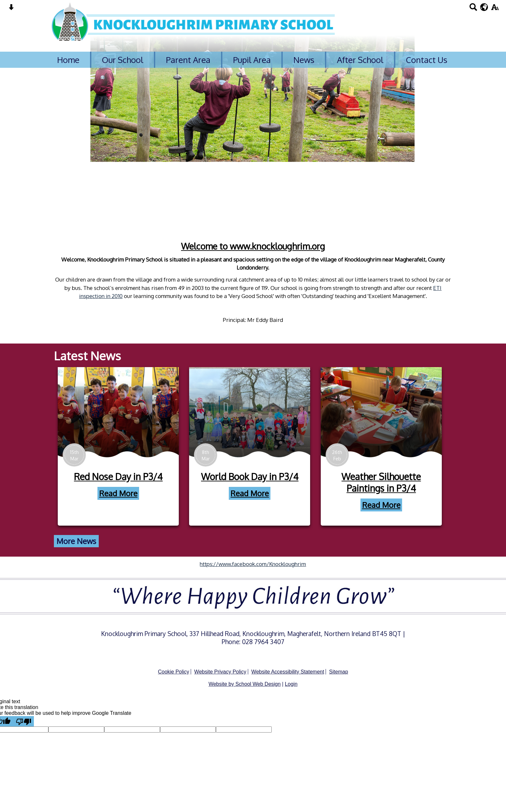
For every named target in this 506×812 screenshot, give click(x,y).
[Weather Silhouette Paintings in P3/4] (397, 412)
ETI (421, 288)
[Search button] (473, 9)
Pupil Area (252, 60)
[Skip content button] (11, 9)
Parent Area (188, 60)
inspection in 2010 (85, 296)
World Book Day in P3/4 (266, 477)
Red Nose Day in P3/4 (134, 477)
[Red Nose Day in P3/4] (134, 412)
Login (291, 684)
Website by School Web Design (245, 684)
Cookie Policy (173, 672)
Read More (134, 493)
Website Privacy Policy (220, 672)
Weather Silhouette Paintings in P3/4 (398, 482)
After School (360, 60)
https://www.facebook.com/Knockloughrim (253, 564)
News (304, 60)
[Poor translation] (24, 721)
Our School (123, 60)
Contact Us (427, 60)
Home (68, 60)
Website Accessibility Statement (288, 672)
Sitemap (339, 672)
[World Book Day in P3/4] (266, 412)
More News (92, 541)
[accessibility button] (495, 9)
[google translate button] (484, 7)
